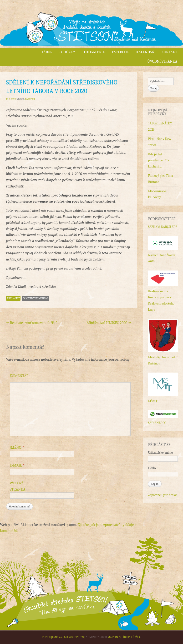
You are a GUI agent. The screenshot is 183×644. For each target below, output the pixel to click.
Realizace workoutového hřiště (32, 323)
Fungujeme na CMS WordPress (63, 637)
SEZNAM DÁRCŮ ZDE (163, 227)
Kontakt (169, 52)
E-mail (17, 466)
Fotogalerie (93, 52)
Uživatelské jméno (160, 453)
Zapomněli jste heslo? (163, 495)
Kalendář (145, 52)
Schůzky (67, 52)
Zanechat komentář (36, 298)
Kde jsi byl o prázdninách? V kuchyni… (159, 160)
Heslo (152, 468)
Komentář (19, 376)
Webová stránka (18, 486)
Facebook (121, 52)
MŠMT (153, 401)
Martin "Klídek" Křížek (124, 637)
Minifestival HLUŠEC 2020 (109, 323)
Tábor (47, 52)
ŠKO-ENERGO (157, 423)
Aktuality (13, 298)
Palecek (30, 99)
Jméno (17, 448)
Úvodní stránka (162, 61)
